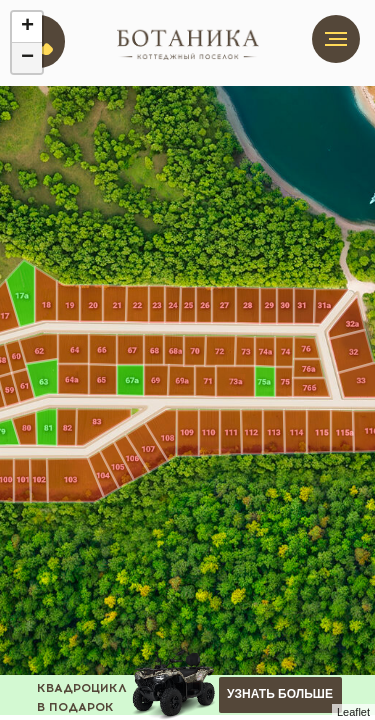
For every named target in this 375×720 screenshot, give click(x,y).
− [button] (27, 58)
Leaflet (353, 712)
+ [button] (27, 27)
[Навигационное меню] (336, 39)
